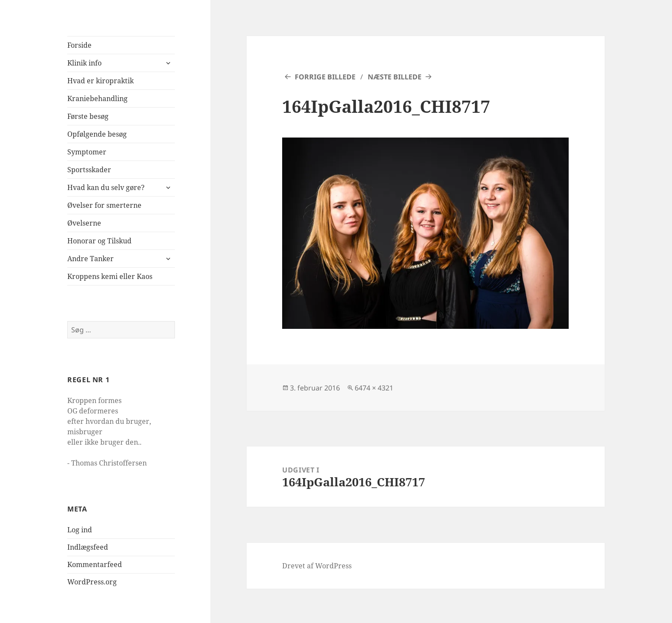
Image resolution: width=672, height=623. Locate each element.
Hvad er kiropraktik (100, 81)
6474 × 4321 (374, 388)
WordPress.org (92, 582)
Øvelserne (84, 223)
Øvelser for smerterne (104, 205)
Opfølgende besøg (97, 134)
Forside (79, 45)
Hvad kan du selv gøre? (106, 187)
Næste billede (395, 77)
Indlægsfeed (88, 547)
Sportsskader (89, 170)
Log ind (80, 530)
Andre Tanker (91, 259)
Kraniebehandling (97, 98)
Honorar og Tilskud (99, 241)
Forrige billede (325, 77)
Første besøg (88, 116)
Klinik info (84, 63)
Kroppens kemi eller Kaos (110, 276)
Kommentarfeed (95, 564)
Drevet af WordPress (317, 566)
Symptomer (87, 152)
